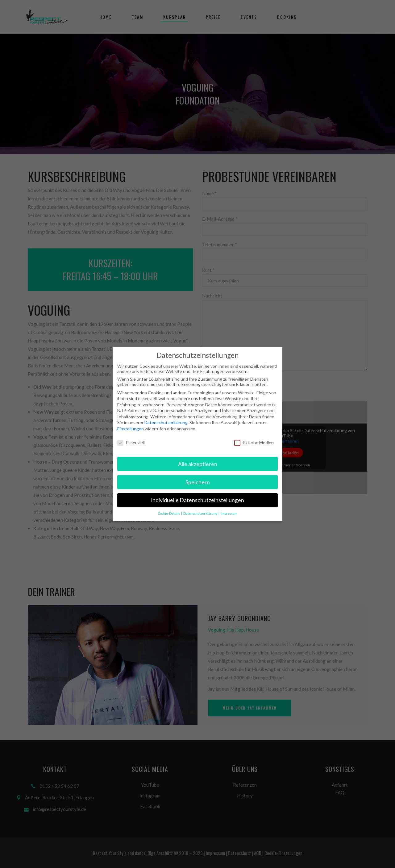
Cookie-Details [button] (169, 514)
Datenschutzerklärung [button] (201, 514)
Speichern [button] (198, 482)
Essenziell (131, 442)
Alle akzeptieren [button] (198, 464)
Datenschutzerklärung (166, 422)
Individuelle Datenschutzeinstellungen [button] (197, 500)
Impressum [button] (229, 514)
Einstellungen (131, 429)
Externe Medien (254, 442)
